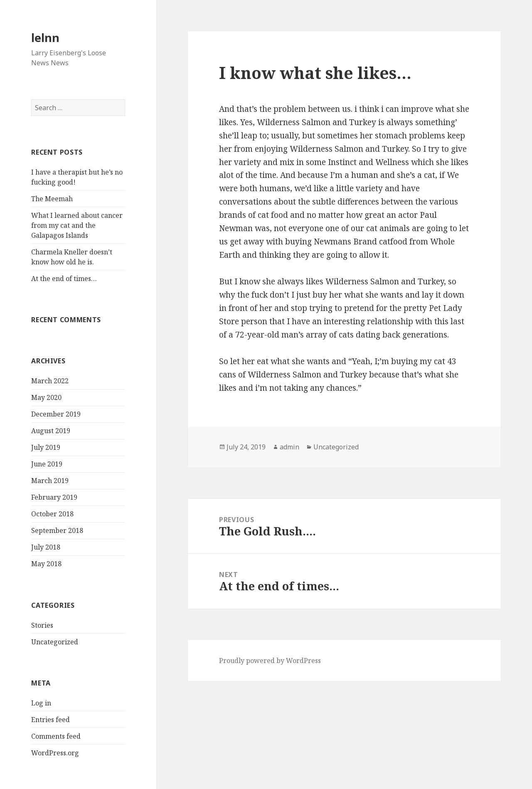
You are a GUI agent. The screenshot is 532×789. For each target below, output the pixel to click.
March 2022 (50, 381)
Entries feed (50, 720)
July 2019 (46, 447)
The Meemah (52, 199)
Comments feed (56, 736)
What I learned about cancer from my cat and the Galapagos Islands (77, 225)
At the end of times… (64, 279)
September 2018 (57, 530)
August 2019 (51, 431)
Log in (41, 703)
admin (289, 447)
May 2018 (46, 564)
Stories (42, 625)
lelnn (45, 38)
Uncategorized (55, 642)
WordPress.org (55, 753)
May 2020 (46, 397)
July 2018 (46, 547)
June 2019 (47, 464)
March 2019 (50, 481)
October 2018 (52, 514)
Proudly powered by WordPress (270, 661)
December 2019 (56, 414)
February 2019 (54, 497)
